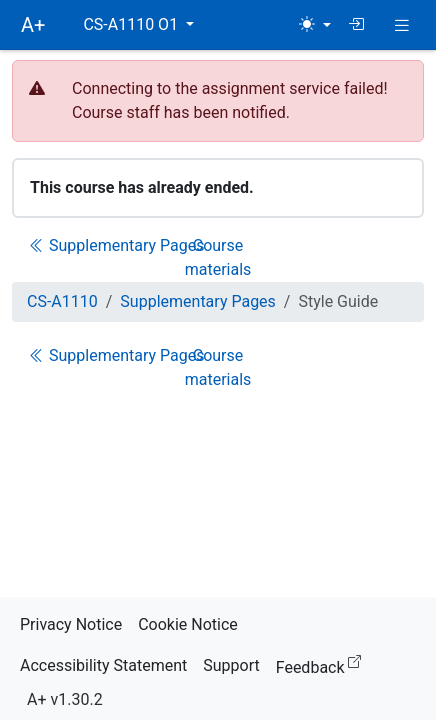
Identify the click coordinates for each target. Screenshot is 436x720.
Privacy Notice (71, 624)
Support (231, 665)
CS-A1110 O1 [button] (132, 24)
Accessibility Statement (103, 665)
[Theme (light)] (315, 25)
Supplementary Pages (116, 245)
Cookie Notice (188, 624)
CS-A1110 (62, 301)
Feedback (322, 664)
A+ (33, 25)
